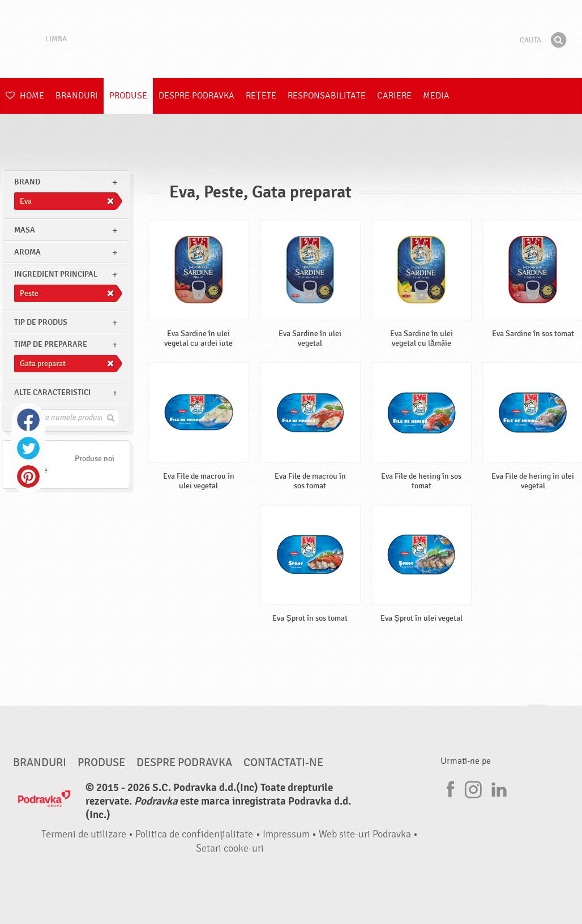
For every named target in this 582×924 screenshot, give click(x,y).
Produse (128, 96)
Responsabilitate (327, 96)
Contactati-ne (283, 763)
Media (436, 96)
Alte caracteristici (52, 392)
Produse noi (95, 459)
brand (27, 182)
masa (25, 230)
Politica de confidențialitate (194, 834)
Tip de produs (41, 322)
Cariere (394, 96)
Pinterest (28, 476)
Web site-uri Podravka (365, 834)
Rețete (261, 96)
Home (25, 96)
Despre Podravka (196, 96)
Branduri (77, 96)
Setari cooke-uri (230, 848)
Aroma (27, 252)
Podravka (291, 39)
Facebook (28, 420)
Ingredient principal (56, 274)
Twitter (28, 448)
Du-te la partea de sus (537, 715)
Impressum (286, 834)
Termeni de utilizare (84, 834)
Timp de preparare (51, 344)
